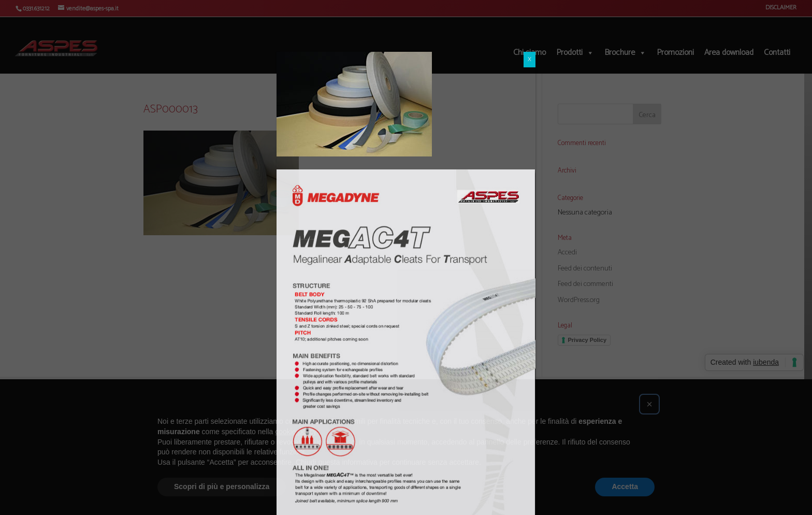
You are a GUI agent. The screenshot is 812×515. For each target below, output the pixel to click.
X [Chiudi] (530, 38)
